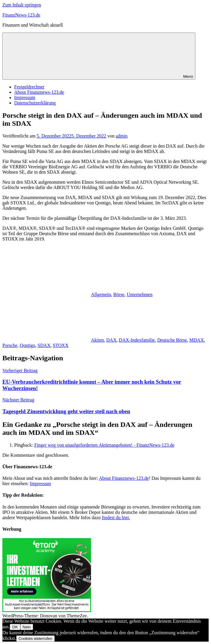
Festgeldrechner (29, 87)
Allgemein (101, 294)
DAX (112, 340)
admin (122, 136)
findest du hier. (116, 518)
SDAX (44, 345)
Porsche (10, 345)
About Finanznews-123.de (39, 92)
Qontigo (27, 345)
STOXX (61, 345)
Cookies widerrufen (35, 639)
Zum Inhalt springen (22, 5)
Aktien (98, 340)
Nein (27, 627)
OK (15, 627)
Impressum (25, 97)
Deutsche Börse (172, 340)
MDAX (197, 340)
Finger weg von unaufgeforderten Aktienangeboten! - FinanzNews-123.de (104, 445)
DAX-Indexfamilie (137, 340)
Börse (119, 294)
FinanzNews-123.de (21, 15)
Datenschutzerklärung (35, 103)
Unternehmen (140, 294)
